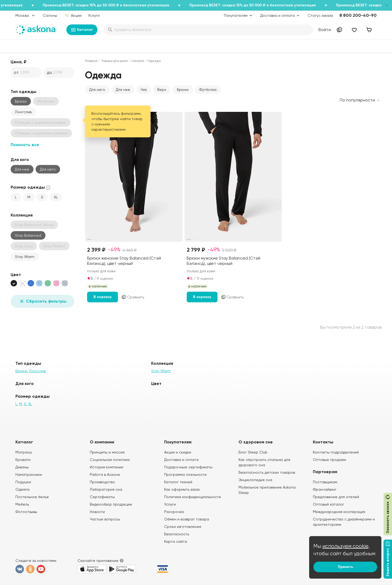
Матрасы (24, 452)
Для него (48, 169)
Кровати (23, 460)
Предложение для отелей (336, 497)
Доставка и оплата (181, 460)
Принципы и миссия (107, 452)
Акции (73, 15)
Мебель (22, 504)
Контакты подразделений (336, 452)
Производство (102, 482)
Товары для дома (114, 61)
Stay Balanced (28, 235)
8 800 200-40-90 (358, 15)
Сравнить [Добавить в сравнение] (133, 297)
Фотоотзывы (26, 512)
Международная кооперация (339, 512)
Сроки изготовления (183, 527)
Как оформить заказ (182, 489)
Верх (162, 90)
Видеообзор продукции (111, 504)
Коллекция (22, 215)
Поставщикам (325, 482)
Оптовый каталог (329, 504)
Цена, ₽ (19, 62)
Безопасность (177, 534)
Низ (144, 90)
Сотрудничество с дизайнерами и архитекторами (344, 522)
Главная (91, 61)
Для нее (22, 169)
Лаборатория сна (106, 489)
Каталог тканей (178, 482)
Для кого (20, 160)
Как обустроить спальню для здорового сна (264, 462)
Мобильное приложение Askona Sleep (267, 490)
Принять (345, 567)
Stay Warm (25, 257)
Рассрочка (174, 512)
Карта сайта (176, 541)
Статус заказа (320, 15)
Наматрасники (29, 474)
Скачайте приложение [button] (98, 561)
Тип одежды (24, 92)
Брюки (21, 101)
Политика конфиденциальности (193, 497)
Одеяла (22, 489)
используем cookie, (346, 546)
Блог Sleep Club (253, 452)
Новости (97, 512)
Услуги (94, 15)
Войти (325, 30)
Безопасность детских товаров (267, 472)
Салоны (50, 15)
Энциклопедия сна (255, 480)
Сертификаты (102, 497)
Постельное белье (32, 497)
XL (56, 197)
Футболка (208, 90)
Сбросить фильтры (42, 301)
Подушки (23, 482)
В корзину (103, 297)
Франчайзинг (325, 489)
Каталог (82, 30)
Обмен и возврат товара (187, 519)
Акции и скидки (178, 452)
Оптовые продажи (329, 460)
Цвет (16, 275)
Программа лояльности (185, 474)
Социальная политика (110, 460)
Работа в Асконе (105, 474)
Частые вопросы (105, 519)
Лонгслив (23, 112)
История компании (106, 467)
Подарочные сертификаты (188, 467)
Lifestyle (138, 61)
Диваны (22, 467)
